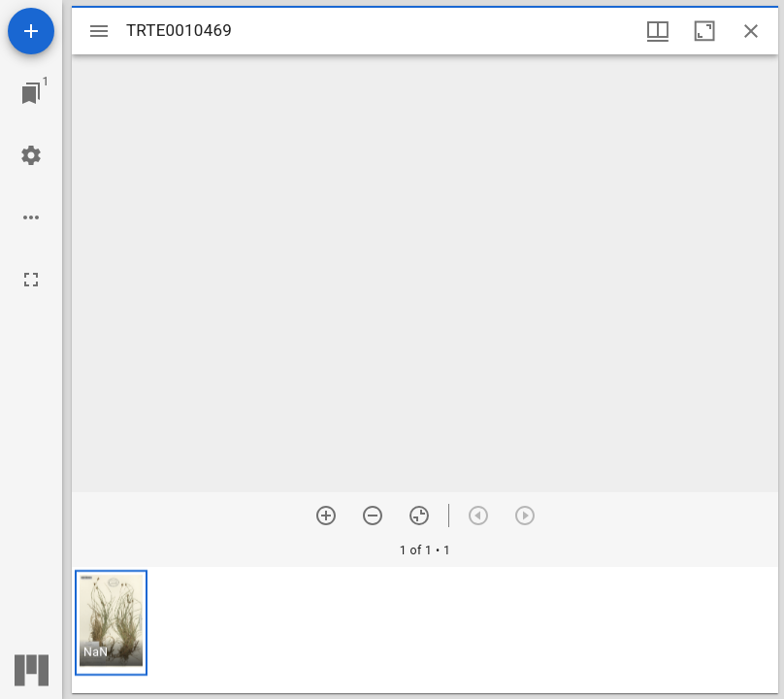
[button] (111, 623)
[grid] (425, 630)
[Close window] (751, 31)
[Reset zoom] (419, 516)
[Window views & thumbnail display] (658, 31)
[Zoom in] (326, 516)
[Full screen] (31, 280)
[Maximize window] (704, 31)
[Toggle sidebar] (99, 31)
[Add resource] (31, 31)
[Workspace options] (31, 217)
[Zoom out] (373, 516)
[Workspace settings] (31, 155)
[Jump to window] (31, 93)
